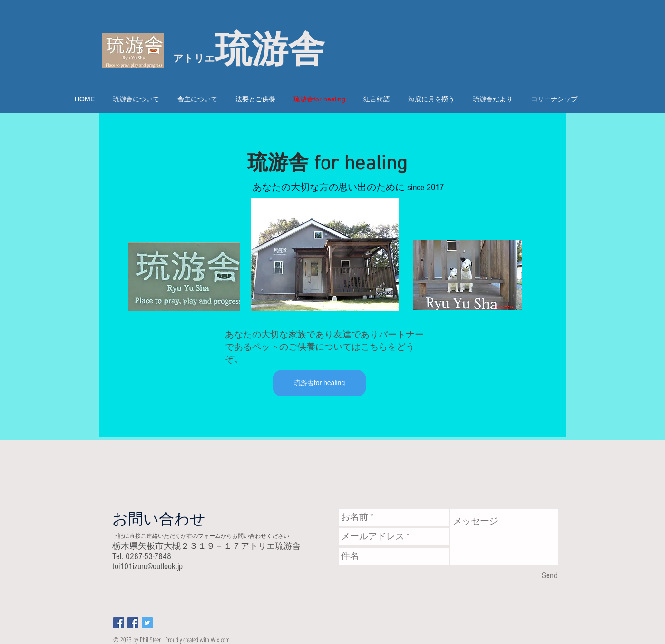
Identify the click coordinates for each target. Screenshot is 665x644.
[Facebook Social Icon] (119, 623)
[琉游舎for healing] (319, 383)
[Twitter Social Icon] (147, 623)
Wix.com (220, 639)
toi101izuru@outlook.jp (147, 567)
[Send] (550, 576)
